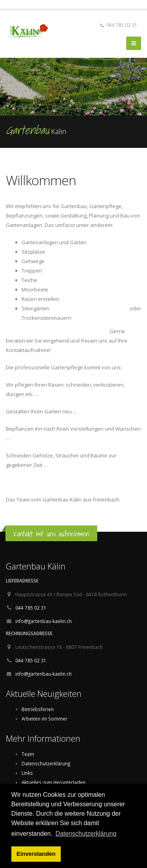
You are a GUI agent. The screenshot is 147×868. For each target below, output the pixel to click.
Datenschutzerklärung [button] (86, 834)
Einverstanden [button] (36, 854)
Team (28, 754)
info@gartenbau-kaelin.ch (44, 621)
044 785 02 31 (31, 608)
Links (27, 773)
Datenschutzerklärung (46, 763)
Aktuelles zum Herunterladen (54, 782)
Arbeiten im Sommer (44, 719)
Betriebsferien (38, 709)
